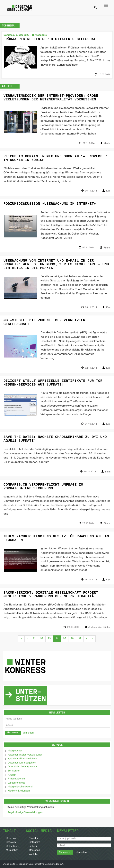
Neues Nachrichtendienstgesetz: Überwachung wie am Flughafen (56, 538)
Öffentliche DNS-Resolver (22, 767)
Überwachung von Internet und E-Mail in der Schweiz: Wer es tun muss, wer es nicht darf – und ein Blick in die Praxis (56, 264)
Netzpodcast (15, 751)
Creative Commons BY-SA (49, 864)
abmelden (28, 733)
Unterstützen (13, 846)
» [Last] (92, 639)
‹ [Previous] (27, 639)
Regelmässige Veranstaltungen (25, 813)
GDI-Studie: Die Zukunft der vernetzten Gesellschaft (44, 322)
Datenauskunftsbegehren (22, 763)
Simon (107, 248)
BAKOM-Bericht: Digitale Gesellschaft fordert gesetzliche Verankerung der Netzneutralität (51, 594)
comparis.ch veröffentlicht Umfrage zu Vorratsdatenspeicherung (43, 486)
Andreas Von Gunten (99, 627)
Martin (107, 143)
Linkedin (33, 846)
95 (65, 639)
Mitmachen (12, 850)
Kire (108, 191)
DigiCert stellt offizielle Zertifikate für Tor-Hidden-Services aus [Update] (54, 383)
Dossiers (11, 842)
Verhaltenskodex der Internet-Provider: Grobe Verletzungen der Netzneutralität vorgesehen (51, 97)
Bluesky (33, 838)
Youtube (33, 854)
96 (72, 639)
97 (80, 639)
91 (34, 639)
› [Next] (86, 639)
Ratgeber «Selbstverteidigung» (25, 755)
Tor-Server (14, 771)
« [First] (21, 639)
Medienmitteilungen (19, 791)
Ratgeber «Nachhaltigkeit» (23, 759)
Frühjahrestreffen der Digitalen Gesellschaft (51, 39)
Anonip (12, 775)
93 (49, 639)
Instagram (34, 842)
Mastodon (34, 850)
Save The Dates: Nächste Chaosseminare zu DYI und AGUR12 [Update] (55, 439)
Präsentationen (16, 779)
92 (42, 639)
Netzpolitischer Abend (20, 787)
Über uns (11, 838)
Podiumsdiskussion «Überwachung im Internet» (50, 204)
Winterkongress (17, 783)
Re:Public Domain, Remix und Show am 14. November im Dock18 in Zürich (55, 158)
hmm (108, 472)
